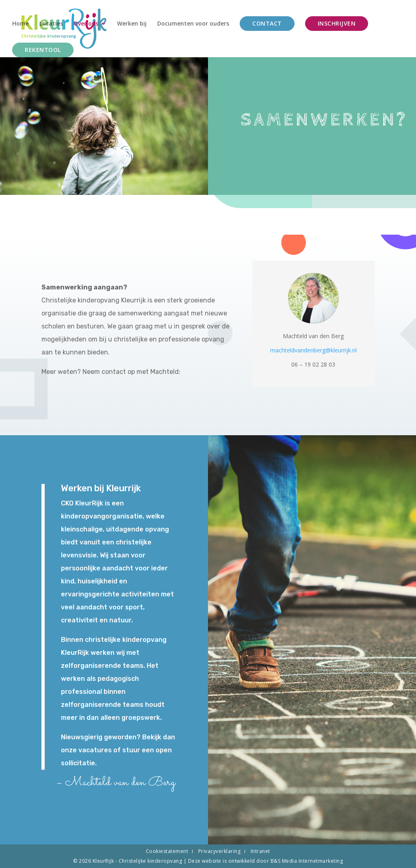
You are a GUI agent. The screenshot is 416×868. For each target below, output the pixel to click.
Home (21, 24)
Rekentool (43, 50)
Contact (267, 23)
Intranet (260, 851)
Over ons (86, 24)
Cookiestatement (167, 851)
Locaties (51, 24)
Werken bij (132, 24)
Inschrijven (337, 23)
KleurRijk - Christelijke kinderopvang (138, 861)
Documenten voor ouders (193, 24)
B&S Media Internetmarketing (307, 861)
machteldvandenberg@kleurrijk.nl (313, 350)
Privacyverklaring (220, 851)
